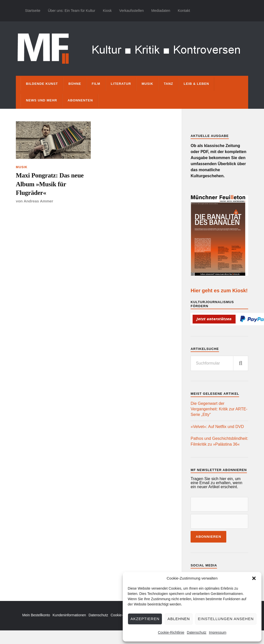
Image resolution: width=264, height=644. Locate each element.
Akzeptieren (145, 619)
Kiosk (107, 11)
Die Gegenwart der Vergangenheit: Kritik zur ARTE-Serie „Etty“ (219, 409)
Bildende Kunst (42, 84)
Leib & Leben (196, 84)
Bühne (75, 84)
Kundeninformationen (69, 615)
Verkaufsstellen (131, 11)
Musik (147, 84)
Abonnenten (80, 100)
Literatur (121, 84)
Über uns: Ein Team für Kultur (72, 11)
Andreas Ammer (38, 201)
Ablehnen (179, 619)
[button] (254, 578)
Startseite (33, 11)
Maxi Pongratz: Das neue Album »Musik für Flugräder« (50, 184)
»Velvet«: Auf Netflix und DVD (217, 427)
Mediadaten (161, 11)
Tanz (168, 84)
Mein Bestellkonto (36, 615)
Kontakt (184, 11)
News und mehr (41, 100)
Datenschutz (197, 632)
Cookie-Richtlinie (171, 632)
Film (96, 84)
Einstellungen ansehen (226, 619)
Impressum (218, 632)
